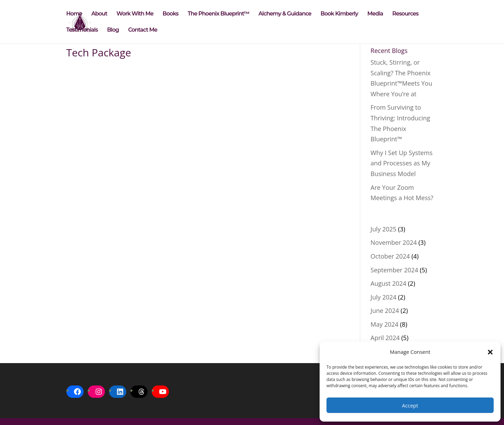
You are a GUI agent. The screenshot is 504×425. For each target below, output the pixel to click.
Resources (405, 14)
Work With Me (135, 14)
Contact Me (143, 30)
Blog (113, 30)
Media (375, 14)
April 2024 (385, 338)
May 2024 (384, 324)
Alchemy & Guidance (285, 14)
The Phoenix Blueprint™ (219, 14)
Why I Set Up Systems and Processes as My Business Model (401, 163)
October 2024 (390, 256)
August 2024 (388, 283)
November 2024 (394, 242)
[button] (490, 352)
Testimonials (82, 30)
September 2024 (394, 270)
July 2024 (383, 297)
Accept (410, 405)
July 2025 (383, 229)
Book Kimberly (339, 14)
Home (74, 14)
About (99, 14)
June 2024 (385, 310)
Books (171, 14)
